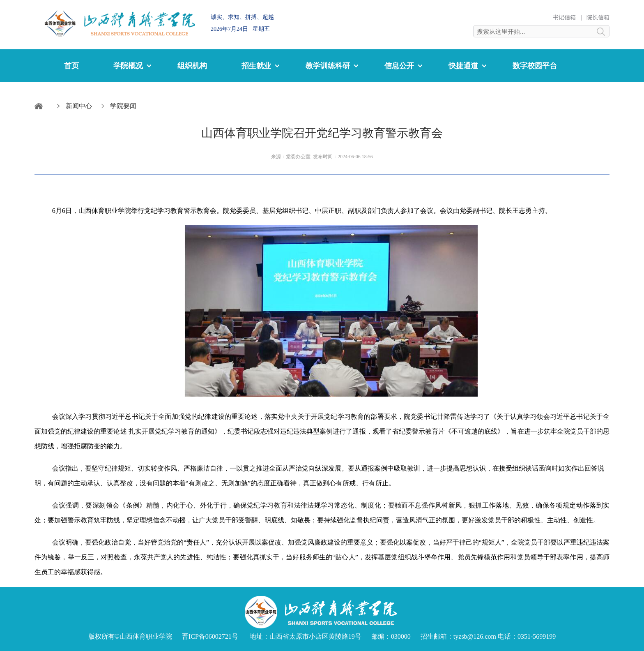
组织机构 (192, 66)
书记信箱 (564, 17)
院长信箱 (598, 17)
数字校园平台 (535, 66)
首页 (71, 66)
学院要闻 (123, 106)
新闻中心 (79, 106)
